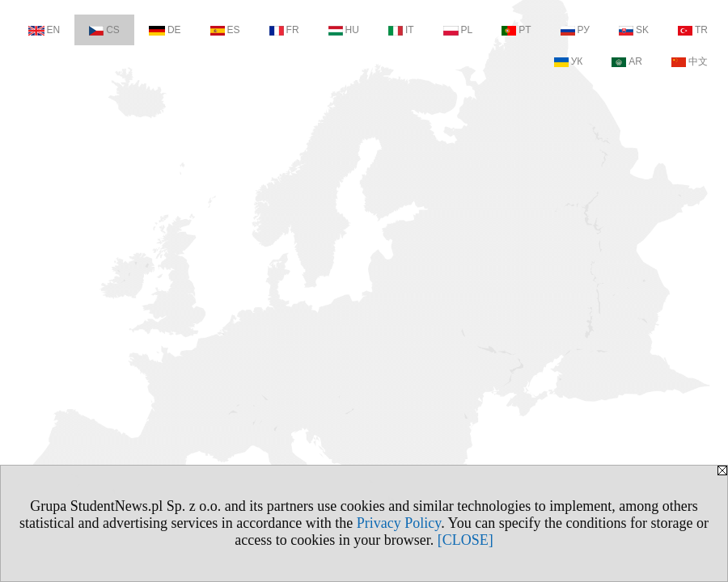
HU (344, 30)
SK (634, 30)
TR (693, 30)
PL (458, 30)
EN (44, 30)
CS (104, 30)
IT (401, 30)
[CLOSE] (466, 540)
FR (284, 30)
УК (569, 61)
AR (627, 61)
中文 (690, 61)
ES (225, 30)
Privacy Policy (399, 523)
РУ (575, 30)
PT (516, 30)
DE (165, 30)
